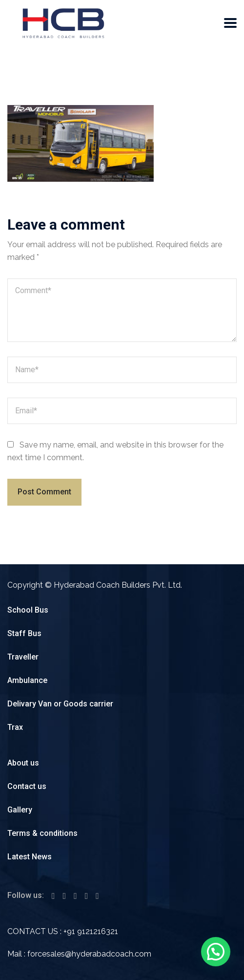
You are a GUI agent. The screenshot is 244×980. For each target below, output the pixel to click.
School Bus (28, 610)
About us (23, 763)
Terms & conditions (42, 833)
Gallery (20, 810)
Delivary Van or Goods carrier (60, 704)
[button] (216, 952)
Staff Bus (24, 633)
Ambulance (27, 680)
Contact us (27, 786)
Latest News (30, 857)
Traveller (23, 657)
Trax (15, 727)
